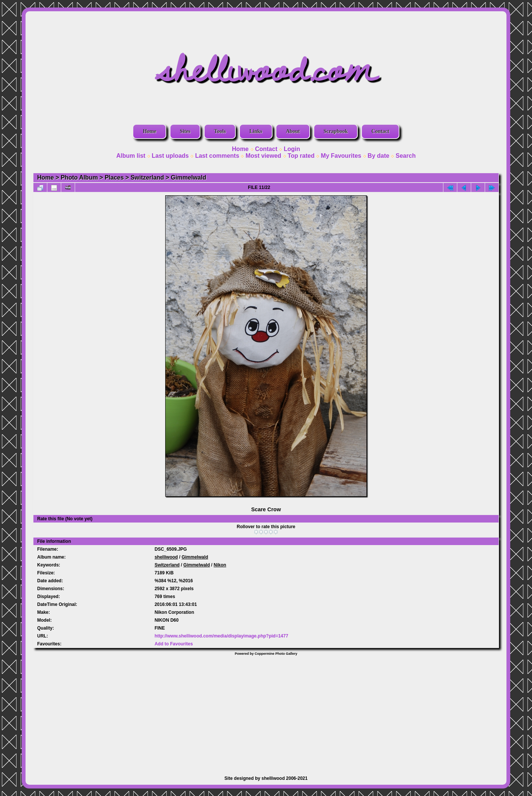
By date (378, 156)
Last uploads (170, 156)
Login (292, 149)
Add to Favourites (174, 644)
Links (256, 131)
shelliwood (166, 557)
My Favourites (341, 156)
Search (406, 156)
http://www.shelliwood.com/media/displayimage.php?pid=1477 (222, 636)
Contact (380, 131)
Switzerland (147, 177)
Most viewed (263, 156)
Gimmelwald (188, 177)
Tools (220, 131)
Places (114, 177)
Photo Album (79, 177)
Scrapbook (336, 131)
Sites (185, 131)
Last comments (217, 156)
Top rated (301, 156)
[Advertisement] (266, 712)
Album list (131, 156)
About (293, 131)
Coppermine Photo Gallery (276, 654)
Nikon (220, 565)
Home (149, 131)
